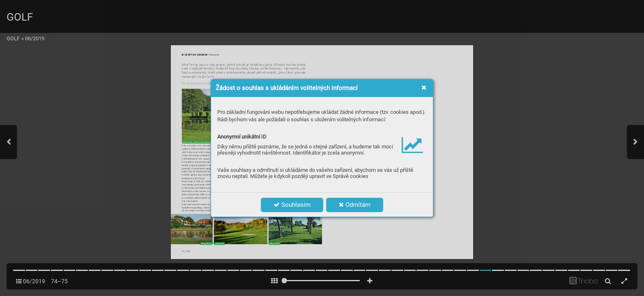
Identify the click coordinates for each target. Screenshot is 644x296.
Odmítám (355, 205)
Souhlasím (292, 205)
